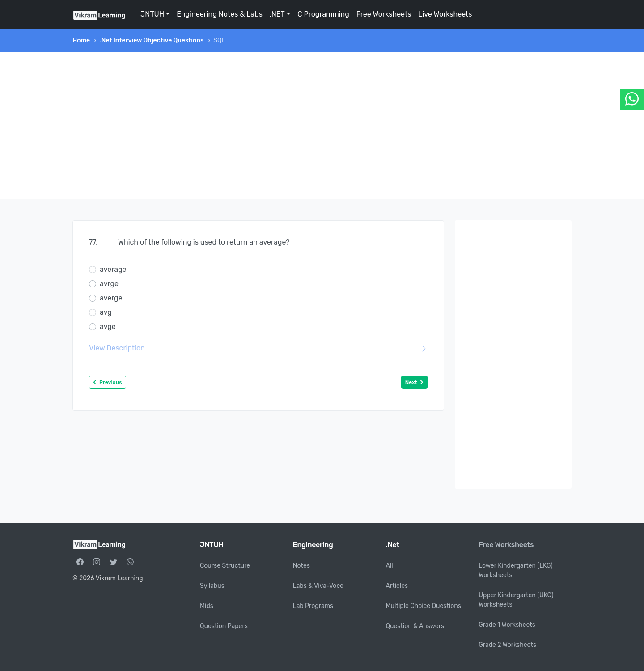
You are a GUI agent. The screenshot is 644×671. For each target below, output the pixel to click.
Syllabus (212, 586)
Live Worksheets (445, 14)
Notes (301, 566)
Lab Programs (313, 606)
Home (81, 40)
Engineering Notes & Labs (220, 14)
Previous (108, 382)
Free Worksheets (384, 14)
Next (414, 382)
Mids (207, 606)
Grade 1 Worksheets (507, 625)
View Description (258, 348)
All (390, 566)
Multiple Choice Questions (424, 606)
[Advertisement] (322, 126)
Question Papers (224, 626)
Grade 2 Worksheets (507, 645)
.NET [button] (277, 14)
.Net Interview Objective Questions (152, 40)
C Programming (323, 14)
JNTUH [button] (152, 14)
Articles (397, 586)
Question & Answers (415, 626)
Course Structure (225, 566)
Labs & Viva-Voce (318, 586)
